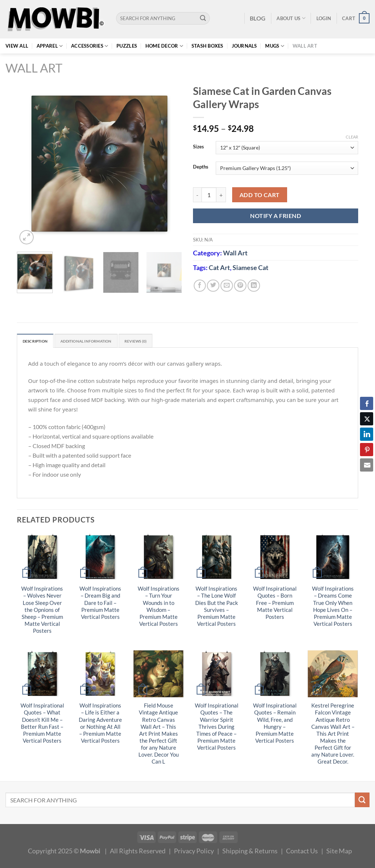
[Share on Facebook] (200, 286)
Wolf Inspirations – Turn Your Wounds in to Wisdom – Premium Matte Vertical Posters (159, 608)
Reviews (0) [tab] (162, 342)
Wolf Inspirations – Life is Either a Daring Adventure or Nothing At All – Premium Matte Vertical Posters (100, 725)
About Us (291, 18)
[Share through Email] (367, 465)
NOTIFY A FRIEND (276, 216)
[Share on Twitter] (213, 286)
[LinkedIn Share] (367, 434)
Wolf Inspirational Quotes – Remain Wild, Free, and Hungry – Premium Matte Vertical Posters (275, 725)
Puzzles (127, 46)
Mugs (275, 46)
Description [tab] (39, 342)
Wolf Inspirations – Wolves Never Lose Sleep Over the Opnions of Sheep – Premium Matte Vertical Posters (42, 612)
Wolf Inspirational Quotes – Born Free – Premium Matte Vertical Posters (275, 604)
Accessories (90, 46)
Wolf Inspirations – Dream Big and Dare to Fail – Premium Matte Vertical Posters (100, 604)
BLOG (258, 18)
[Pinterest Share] (367, 450)
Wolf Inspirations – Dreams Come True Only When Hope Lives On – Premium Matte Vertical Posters (333, 608)
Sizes (198, 147)
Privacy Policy (194, 853)
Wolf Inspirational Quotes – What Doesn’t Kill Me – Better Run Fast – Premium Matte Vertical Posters (42, 725)
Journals (244, 46)
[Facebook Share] (367, 403)
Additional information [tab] (101, 342)
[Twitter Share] (367, 419)
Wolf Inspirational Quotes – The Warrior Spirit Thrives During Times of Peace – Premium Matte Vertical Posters (217, 728)
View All (17, 46)
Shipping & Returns (250, 853)
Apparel (50, 46)
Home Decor (164, 46)
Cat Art (219, 267)
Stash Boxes (207, 46)
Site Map (339, 853)
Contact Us (302, 853)
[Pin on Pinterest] (240, 286)
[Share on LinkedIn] (254, 286)
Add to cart (260, 195)
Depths (201, 167)
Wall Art (305, 46)
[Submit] (203, 18)
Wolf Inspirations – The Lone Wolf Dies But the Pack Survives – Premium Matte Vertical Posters (217, 608)
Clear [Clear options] (352, 137)
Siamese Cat (250, 267)
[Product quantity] (209, 195)
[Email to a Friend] (227, 286)
